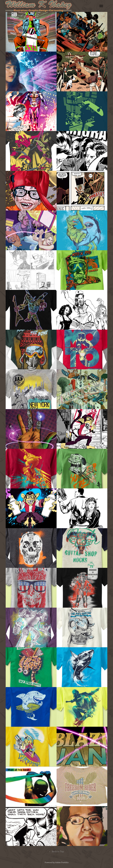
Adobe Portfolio (62, 862)
